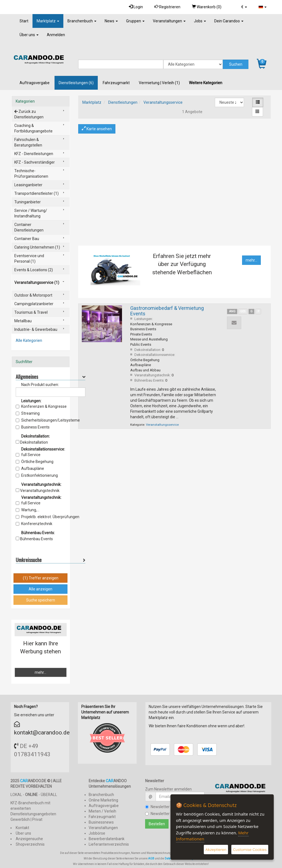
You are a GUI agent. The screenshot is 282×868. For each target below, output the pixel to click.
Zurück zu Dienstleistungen (29, 114)
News (111, 21)
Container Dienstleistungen (29, 227)
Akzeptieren (216, 850)
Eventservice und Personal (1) (29, 259)
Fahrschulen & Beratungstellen (28, 142)
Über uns (29, 35)
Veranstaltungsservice (163, 102)
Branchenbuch (82, 21)
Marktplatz (48, 21)
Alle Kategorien (29, 340)
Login (136, 7)
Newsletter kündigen (166, 814)
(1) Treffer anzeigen (41, 578)
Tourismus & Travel (31, 312)
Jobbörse (97, 833)
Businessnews (101, 822)
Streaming (28, 413)
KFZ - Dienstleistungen (34, 154)
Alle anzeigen (40, 589)
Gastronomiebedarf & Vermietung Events (167, 311)
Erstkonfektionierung (37, 475)
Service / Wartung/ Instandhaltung (31, 213)
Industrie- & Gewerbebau (36, 329)
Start (24, 21)
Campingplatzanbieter (34, 304)
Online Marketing (103, 800)
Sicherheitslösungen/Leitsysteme (48, 420)
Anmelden (56, 35)
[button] (244, 7)
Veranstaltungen (169, 21)
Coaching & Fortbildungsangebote (33, 128)
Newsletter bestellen (166, 807)
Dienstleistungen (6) (76, 83)
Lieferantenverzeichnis (109, 844)
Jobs (200, 21)
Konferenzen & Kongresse (41, 406)
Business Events (33, 427)
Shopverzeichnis (30, 844)
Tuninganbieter (28, 202)
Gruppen (135, 21)
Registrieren (167, 7)
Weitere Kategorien (206, 83)
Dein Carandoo (229, 21)
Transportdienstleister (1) (36, 193)
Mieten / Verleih (102, 811)
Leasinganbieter (28, 185)
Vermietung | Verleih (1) (159, 83)
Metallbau (23, 321)
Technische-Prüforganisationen (31, 174)
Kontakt (22, 828)
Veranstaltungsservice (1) (37, 283)
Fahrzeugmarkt (116, 83)
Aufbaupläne (30, 468)
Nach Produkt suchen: (40, 385)
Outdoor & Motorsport (33, 295)
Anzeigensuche (29, 839)
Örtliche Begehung (35, 462)
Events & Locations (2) (34, 270)
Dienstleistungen (123, 102)
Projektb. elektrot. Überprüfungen (48, 517)
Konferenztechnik (34, 524)
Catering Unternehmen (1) (37, 247)
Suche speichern (41, 600)
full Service (28, 455)
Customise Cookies (250, 850)
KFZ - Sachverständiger (35, 162)
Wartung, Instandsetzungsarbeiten (40, 510)
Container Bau (27, 239)
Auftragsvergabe (35, 83)
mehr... (251, 260)
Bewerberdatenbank (107, 839)
